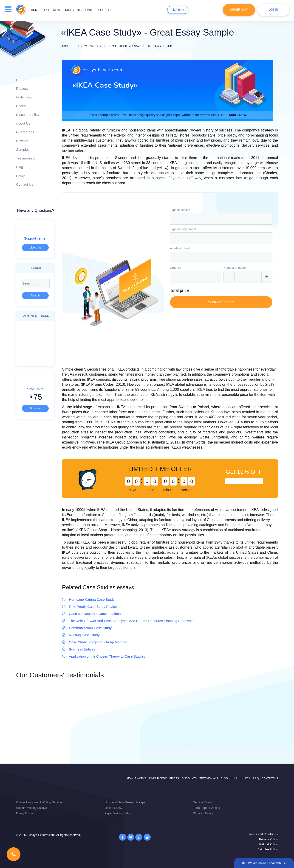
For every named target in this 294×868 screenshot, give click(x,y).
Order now (51, 10)
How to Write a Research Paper (126, 802)
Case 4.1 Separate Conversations (95, 614)
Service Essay (203, 802)
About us (103, 10)
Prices (69, 10)
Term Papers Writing (207, 808)
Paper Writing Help (117, 813)
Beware (22, 141)
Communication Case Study (90, 628)
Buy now (35, 408)
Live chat (178, 10)
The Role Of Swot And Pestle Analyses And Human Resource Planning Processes (132, 621)
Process (22, 88)
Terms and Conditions (263, 834)
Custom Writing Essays (31, 808)
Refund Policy (269, 844)
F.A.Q (20, 176)
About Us (23, 123)
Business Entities (82, 649)
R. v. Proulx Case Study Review (93, 607)
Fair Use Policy (268, 849)
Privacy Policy (268, 839)
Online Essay (113, 808)
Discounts (85, 10)
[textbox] (221, 219)
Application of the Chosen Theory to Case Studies (107, 656)
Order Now (239, 10)
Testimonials (26, 158)
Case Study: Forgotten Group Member (98, 642)
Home (35, 10)
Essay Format (25, 813)
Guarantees (25, 132)
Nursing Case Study (84, 635)
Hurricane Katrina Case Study (92, 599)
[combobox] (221, 219)
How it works (137, 778)
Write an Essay (203, 813)
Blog (20, 167)
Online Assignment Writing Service (39, 802)
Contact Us (25, 184)
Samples (23, 149)
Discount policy (28, 115)
